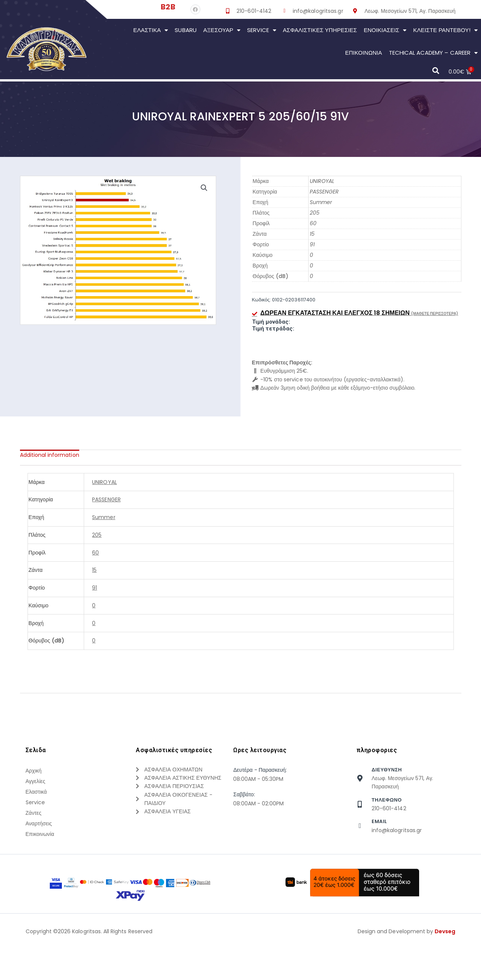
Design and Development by (407, 968)
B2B (168, 7)
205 (315, 213)
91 (312, 244)
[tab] (50, 455)
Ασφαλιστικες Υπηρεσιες (320, 30)
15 (312, 234)
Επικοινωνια (364, 53)
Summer (321, 202)
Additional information (50, 455)
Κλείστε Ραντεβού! (445, 30)
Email (379, 821)
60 (313, 223)
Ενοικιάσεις (385, 30)
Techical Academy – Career (433, 53)
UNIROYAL (322, 181)
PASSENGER (324, 192)
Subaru (185, 30)
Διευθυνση (387, 770)
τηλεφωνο (387, 800)
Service (261, 30)
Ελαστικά (151, 30)
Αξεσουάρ (222, 30)
